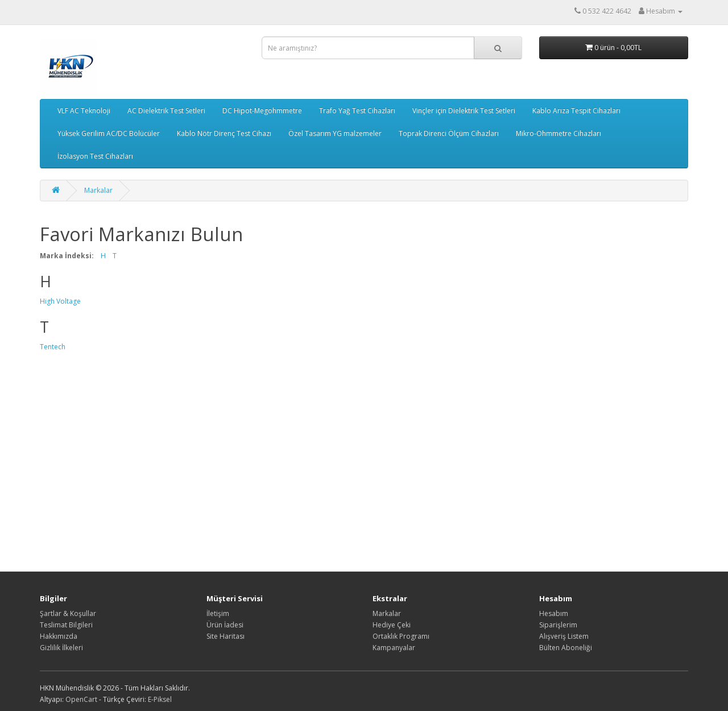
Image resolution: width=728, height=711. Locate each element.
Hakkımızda (59, 636)
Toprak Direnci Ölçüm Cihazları (449, 133)
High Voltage (60, 301)
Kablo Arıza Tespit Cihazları (576, 111)
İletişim (218, 613)
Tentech (53, 347)
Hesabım (554, 613)
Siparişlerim (558, 625)
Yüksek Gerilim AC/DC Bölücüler (109, 133)
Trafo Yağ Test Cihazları (357, 111)
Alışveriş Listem (564, 636)
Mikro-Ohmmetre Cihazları (559, 133)
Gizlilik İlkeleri (61, 648)
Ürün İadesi (225, 625)
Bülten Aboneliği (566, 648)
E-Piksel (160, 699)
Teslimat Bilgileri (66, 625)
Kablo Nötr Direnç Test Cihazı (224, 133)
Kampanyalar (394, 648)
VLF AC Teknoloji (84, 111)
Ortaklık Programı (401, 636)
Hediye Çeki (392, 625)
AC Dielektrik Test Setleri (166, 111)
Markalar (98, 190)
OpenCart (81, 699)
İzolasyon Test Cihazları (95, 156)
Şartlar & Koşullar (68, 613)
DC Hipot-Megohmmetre (262, 111)
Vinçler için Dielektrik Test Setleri (464, 111)
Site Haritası (226, 636)
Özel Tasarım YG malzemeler (335, 133)
